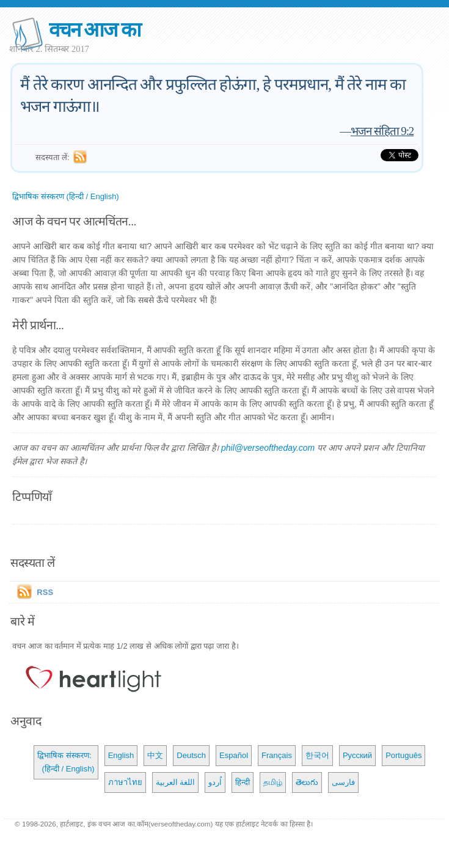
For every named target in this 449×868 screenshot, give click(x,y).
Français (277, 755)
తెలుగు (307, 782)
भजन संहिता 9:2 (382, 131)
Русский (357, 755)
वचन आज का (94, 30)
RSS (45, 592)
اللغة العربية (176, 782)
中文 (155, 755)
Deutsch (191, 755)
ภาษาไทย (125, 782)
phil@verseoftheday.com (268, 448)
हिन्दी (243, 782)
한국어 (317, 755)
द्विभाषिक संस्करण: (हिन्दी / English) (66, 762)
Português (403, 755)
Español (234, 755)
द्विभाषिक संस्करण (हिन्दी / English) (65, 196)
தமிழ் (273, 782)
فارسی (343, 782)
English (121, 755)
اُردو (215, 782)
